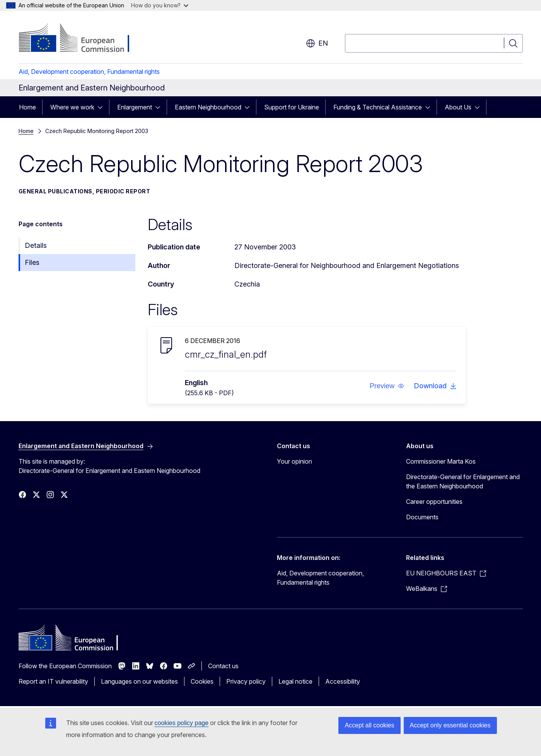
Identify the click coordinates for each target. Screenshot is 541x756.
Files (32, 262)
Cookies (202, 681)
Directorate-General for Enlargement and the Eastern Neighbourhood (463, 481)
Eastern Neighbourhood (208, 107)
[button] (387, 386)
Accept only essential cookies (450, 725)
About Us (458, 107)
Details (36, 245)
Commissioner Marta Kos (441, 461)
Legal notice (295, 681)
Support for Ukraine (292, 107)
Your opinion (294, 461)
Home (27, 107)
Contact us (223, 666)
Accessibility (343, 681)
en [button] (317, 43)
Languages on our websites (139, 681)
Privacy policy (246, 681)
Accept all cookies (369, 725)
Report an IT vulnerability (53, 681)
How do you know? (160, 5)
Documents (422, 517)
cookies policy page (182, 723)
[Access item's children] (102, 107)
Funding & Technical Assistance (378, 107)
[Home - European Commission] (81, 39)
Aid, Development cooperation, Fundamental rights (89, 72)
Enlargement (135, 107)
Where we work (72, 107)
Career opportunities (434, 502)
